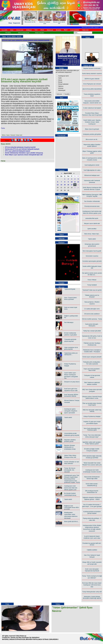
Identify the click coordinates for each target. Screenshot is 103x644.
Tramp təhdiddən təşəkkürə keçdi (92, 95)
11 (75, 182)
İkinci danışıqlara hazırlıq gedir (92, 251)
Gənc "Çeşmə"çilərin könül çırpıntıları (70, 298)
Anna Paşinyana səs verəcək (92, 84)
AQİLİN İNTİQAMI (70, 289)
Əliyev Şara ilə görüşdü (92, 129)
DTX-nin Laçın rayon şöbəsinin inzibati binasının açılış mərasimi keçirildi (26, 40)
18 (75, 185)
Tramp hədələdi (92, 285)
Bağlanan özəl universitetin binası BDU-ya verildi (72, 507)
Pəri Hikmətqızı (69, 322)
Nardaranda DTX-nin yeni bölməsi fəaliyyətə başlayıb (22, 149)
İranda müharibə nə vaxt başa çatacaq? (72, 463)
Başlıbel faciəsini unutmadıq (92, 68)
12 (78, 182)
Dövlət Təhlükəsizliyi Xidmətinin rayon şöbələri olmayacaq (24, 153)
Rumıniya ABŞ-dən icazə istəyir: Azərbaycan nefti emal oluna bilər (92, 585)
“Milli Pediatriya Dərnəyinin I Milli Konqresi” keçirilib (92, 195)
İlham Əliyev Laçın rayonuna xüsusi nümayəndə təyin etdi (24, 155)
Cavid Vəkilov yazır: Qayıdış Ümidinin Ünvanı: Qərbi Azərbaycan (92, 122)
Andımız (72, 21)
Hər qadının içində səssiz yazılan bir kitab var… (92, 274)
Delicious (31, 140)
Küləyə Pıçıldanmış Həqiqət (92, 416)
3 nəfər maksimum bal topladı (92, 108)
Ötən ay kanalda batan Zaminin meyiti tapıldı (92, 404)
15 (65, 185)
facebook (12, 140)
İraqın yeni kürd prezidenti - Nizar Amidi (92, 370)
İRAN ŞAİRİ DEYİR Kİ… (72, 522)
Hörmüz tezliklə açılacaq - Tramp (92, 319)
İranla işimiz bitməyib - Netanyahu (92, 325)
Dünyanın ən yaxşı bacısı (72, 382)
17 (72, 185)
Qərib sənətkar (92, 229)
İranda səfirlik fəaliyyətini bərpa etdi (92, 267)
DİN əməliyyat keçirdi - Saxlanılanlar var (92, 492)
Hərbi (60, 78)
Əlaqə (10, 23)
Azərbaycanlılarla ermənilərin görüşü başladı (92, 512)
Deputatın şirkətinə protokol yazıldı (70, 441)
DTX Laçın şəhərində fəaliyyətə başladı (18, 151)
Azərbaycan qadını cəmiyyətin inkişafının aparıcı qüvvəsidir (71, 411)
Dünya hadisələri (63, 84)
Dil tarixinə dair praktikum (92, 314)
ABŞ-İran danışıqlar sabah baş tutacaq (92, 411)
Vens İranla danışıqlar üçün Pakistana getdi (92, 429)
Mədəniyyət (62, 90)
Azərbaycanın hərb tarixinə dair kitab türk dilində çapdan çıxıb (71, 488)
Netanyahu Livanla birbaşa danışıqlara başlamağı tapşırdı (92, 597)
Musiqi (60, 82)
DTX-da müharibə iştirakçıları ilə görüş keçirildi (20, 147)
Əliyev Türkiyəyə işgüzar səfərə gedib (92, 152)
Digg (25, 140)
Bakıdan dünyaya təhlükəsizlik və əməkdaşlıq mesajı (70, 447)
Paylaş (3, 128)
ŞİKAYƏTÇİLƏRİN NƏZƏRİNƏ (92, 89)
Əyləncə (61, 86)
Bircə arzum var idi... (30, 22)
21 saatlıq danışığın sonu (92, 309)
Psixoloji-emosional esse (92, 206)
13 (58, 185)
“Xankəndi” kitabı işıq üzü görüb (92, 290)
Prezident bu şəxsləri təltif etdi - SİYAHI (92, 544)
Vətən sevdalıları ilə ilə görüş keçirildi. (71, 348)
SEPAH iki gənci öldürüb (92, 79)
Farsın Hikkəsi (92, 280)
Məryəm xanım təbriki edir (59, 23)
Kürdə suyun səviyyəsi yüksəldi (92, 357)
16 (68, 185)
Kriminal (61, 88)
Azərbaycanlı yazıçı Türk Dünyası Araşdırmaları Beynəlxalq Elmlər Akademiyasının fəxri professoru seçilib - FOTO (72, 479)
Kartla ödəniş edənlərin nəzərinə (92, 74)
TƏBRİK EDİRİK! (92, 550)
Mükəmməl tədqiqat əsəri (45, 23)
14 (61, 185)
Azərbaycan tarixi (63, 76)
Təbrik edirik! (68, 417)
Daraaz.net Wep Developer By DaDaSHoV (25, 637)
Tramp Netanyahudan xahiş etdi (92, 592)
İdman (60, 80)
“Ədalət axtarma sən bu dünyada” (92, 296)
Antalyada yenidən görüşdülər (92, 134)
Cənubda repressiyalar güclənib (92, 261)
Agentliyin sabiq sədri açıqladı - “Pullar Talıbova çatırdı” (92, 443)
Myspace (19, 140)
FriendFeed (28, 140)
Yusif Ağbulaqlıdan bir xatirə (92, 170)
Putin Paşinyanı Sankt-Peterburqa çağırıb (93, 21)
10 (72, 182)
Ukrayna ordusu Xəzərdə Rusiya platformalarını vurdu (92, 397)
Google (22, 140)
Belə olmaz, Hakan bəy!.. (92, 234)
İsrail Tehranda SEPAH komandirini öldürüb (71, 395)
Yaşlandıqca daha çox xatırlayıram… (71, 354)
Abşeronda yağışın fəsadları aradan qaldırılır (92, 145)
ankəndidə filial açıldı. (92, 218)
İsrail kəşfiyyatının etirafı (92, 165)
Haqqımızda (16, 23)
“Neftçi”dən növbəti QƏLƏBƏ (92, 331)
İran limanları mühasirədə (92, 201)
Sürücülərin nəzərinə (92, 256)
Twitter (16, 140)
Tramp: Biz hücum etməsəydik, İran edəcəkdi (70, 470)
